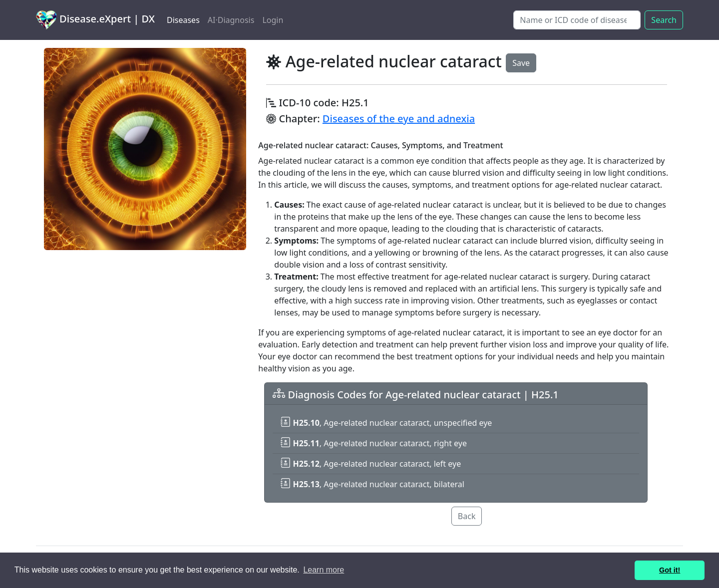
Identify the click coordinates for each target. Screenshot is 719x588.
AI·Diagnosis (231, 20)
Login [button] (273, 20)
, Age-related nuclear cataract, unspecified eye (386, 423)
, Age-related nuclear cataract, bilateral (372, 484)
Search (664, 20)
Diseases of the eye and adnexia (399, 119)
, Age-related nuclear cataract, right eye (374, 443)
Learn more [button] (324, 570)
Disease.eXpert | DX (95, 20)
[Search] (577, 20)
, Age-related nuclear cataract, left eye (371, 464)
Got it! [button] (670, 570)
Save (521, 63)
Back (467, 516)
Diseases (183, 20)
